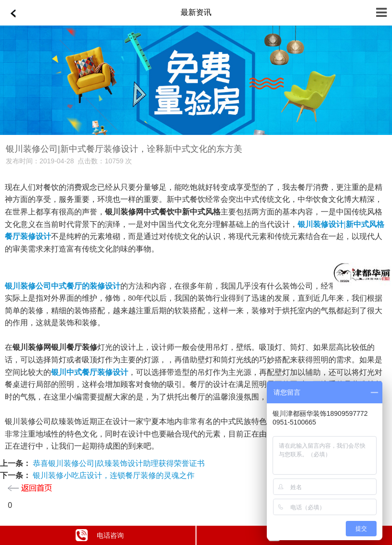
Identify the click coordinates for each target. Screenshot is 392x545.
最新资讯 (196, 12)
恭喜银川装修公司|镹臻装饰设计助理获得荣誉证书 (118, 463)
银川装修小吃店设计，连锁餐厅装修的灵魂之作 (113, 475)
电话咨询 (100, 535)
